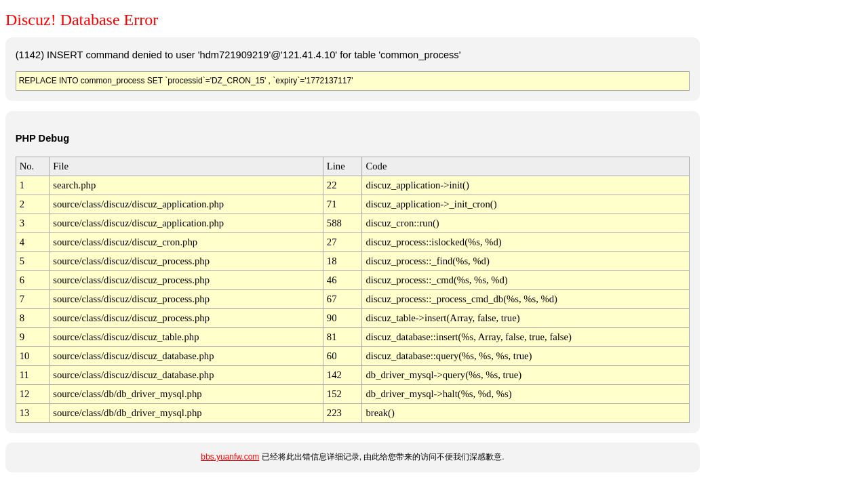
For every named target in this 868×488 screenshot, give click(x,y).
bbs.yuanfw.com (230, 457)
